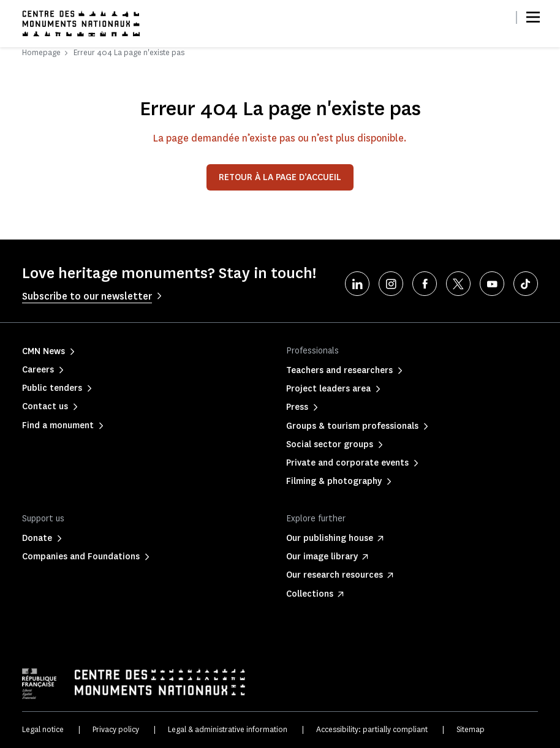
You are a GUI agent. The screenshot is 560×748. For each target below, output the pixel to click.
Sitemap (471, 729)
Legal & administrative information (228, 729)
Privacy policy (116, 729)
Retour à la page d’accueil (280, 177)
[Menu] (533, 17)
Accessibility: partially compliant (372, 729)
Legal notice (43, 729)
